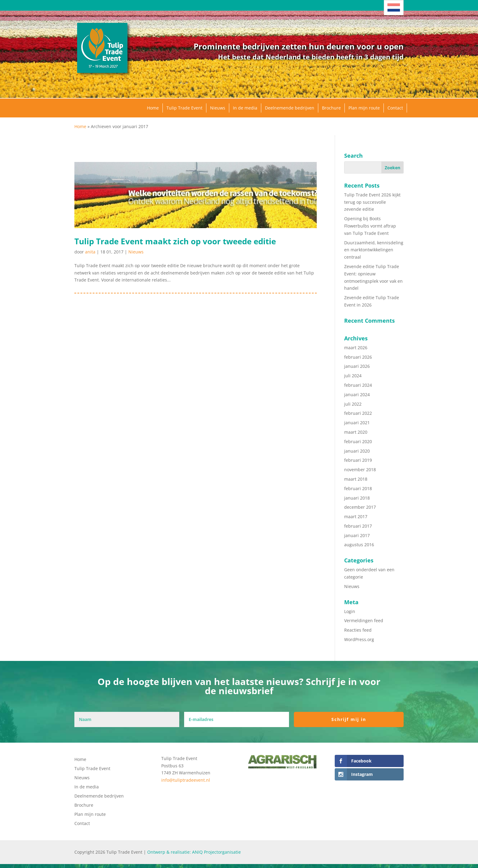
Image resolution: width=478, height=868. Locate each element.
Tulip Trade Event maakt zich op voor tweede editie (175, 241)
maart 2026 (356, 348)
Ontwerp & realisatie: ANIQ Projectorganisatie (194, 852)
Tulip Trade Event (184, 108)
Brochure (331, 108)
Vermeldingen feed (364, 621)
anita (90, 252)
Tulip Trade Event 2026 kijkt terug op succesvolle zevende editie (372, 202)
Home (153, 108)
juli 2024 (353, 376)
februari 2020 (358, 441)
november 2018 (360, 470)
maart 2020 (356, 432)
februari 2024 (358, 385)
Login (350, 611)
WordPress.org (359, 639)
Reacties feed (358, 630)
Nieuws (218, 108)
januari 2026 (357, 366)
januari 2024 (357, 395)
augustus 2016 (359, 545)
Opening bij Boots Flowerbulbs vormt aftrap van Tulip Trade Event (370, 226)
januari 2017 (357, 535)
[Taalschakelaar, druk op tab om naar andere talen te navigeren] (394, 8)
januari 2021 (357, 423)
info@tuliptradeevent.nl (186, 780)
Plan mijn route (364, 108)
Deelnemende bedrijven (290, 108)
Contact (395, 108)
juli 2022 (353, 404)
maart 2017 (356, 516)
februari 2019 (358, 460)
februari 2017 (358, 526)
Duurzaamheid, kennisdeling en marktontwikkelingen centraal (374, 250)
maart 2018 (356, 479)
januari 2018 (357, 498)
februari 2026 (358, 357)
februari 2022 (358, 413)
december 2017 (360, 507)
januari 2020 (357, 451)
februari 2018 (358, 488)
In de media (245, 108)
